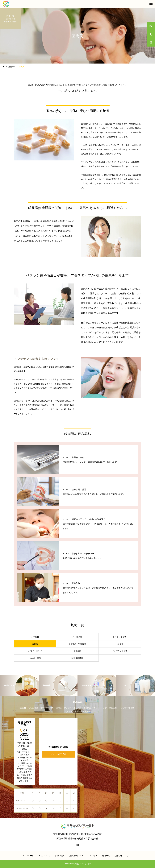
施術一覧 (106, 856)
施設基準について (77, 856)
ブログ (130, 856)
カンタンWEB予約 (58, 754)
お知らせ (118, 856)
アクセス (93, 856)
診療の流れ (60, 856)
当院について (44, 856)
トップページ (28, 856)
